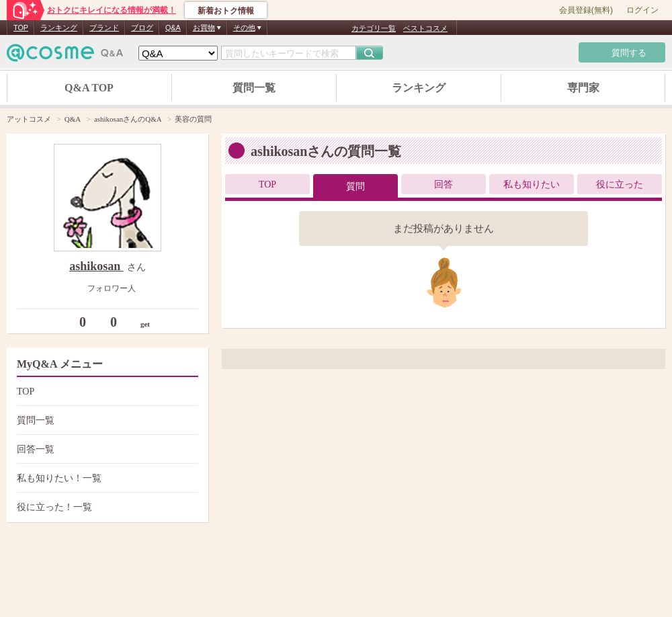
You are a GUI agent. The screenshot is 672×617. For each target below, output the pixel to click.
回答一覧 (106, 449)
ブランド (104, 28)
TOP (21, 28)
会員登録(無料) (586, 10)
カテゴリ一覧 (374, 28)
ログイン (642, 10)
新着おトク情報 (226, 11)
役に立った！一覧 (106, 507)
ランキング (59, 28)
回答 (444, 184)
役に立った (620, 184)
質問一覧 (254, 88)
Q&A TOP (89, 88)
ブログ (142, 28)
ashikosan (96, 266)
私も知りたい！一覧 (106, 478)
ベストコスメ (425, 28)
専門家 (583, 88)
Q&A (173, 28)
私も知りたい (532, 184)
